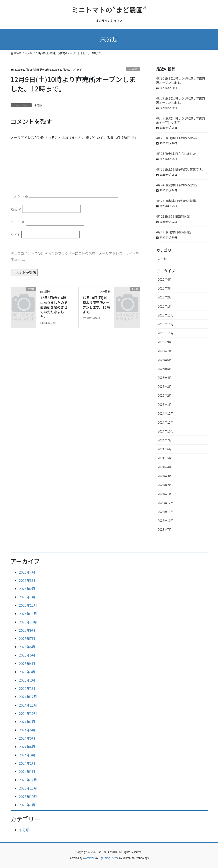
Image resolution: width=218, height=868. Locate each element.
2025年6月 (165, 360)
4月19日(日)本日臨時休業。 (175, 232)
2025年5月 (165, 369)
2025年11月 (166, 324)
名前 (16, 209)
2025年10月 (166, 333)
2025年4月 (165, 378)
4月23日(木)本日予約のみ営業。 (178, 201)
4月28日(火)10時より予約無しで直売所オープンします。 (181, 120)
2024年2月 (165, 485)
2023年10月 (166, 521)
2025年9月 (165, 342)
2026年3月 (165, 288)
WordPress (89, 858)
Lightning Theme (109, 858)
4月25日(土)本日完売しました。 (178, 154)
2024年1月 (165, 494)
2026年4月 (165, 279)
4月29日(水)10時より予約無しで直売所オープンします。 (181, 100)
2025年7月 (165, 351)
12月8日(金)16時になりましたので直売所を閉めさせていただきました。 (54, 307)
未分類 (133, 69)
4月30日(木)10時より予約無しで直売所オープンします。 (181, 80)
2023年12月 (166, 503)
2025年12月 (166, 315)
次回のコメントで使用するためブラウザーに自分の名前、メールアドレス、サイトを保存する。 (75, 256)
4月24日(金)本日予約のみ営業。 (178, 185)
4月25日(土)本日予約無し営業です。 (180, 169)
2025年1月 (165, 405)
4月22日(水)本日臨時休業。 (175, 216)
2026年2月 (165, 297)
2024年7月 (165, 440)
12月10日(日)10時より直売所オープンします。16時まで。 (96, 305)
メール (18, 222)
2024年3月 (165, 476)
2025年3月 (165, 386)
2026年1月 (165, 306)
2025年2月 (165, 395)
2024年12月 (166, 413)
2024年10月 (166, 431)
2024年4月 (165, 467)
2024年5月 (165, 458)
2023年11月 (166, 512)
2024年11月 (166, 422)
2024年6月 (165, 449)
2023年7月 (165, 529)
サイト (16, 235)
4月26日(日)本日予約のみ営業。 (178, 138)
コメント (19, 196)
